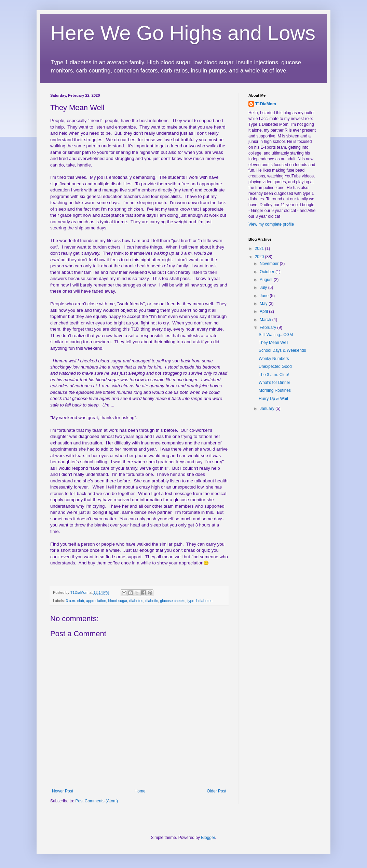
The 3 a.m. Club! (274, 375)
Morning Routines (275, 390)
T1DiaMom (266, 104)
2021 (260, 249)
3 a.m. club (75, 601)
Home (140, 791)
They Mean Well (273, 343)
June (265, 296)
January (268, 409)
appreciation (96, 601)
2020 (260, 257)
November (270, 264)
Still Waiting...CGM (276, 335)
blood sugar (118, 601)
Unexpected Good (275, 366)
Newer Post (63, 791)
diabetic (152, 601)
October (268, 272)
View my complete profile (271, 224)
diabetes (136, 601)
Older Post (216, 791)
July (264, 288)
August (267, 280)
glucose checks (173, 601)
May (264, 304)
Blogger (208, 838)
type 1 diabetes (200, 601)
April (264, 311)
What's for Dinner (274, 383)
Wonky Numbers (274, 359)
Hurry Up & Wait (273, 399)
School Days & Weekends (282, 350)
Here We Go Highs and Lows (183, 33)
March (266, 320)
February (268, 328)
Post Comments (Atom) (97, 801)
